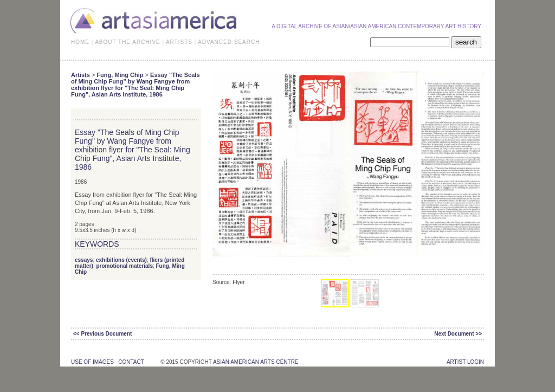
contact (131, 362)
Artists (80, 75)
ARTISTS (179, 42)
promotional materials (124, 266)
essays (84, 260)
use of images (92, 362)
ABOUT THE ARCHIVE (128, 42)
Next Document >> (458, 334)
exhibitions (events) (121, 260)
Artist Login (465, 362)
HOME (80, 42)
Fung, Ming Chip (120, 75)
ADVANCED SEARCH (229, 42)
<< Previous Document (102, 334)
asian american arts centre (256, 362)
